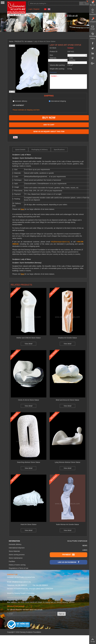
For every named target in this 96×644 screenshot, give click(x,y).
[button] (7, 22)
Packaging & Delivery (40, 150)
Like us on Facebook (68, 562)
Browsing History (93, 36)
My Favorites (93, 12)
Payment (68, 555)
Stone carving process (17, 555)
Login (30, 9)
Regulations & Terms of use (19, 568)
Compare (93, 20)
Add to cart (49, 125)
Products (19, 41)
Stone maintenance (16, 558)
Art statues (29, 41)
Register (37, 9)
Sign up (62, 614)
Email (93, 28)
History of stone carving (17, 565)
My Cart (93, 4)
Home (11, 41)
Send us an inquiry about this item (49, 132)
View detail (28, 344)
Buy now (49, 118)
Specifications (59, 150)
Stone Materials (14, 551)
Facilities (12, 561)
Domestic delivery (15, 544)
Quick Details (20, 150)
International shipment (17, 548)
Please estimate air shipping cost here (26, 110)
